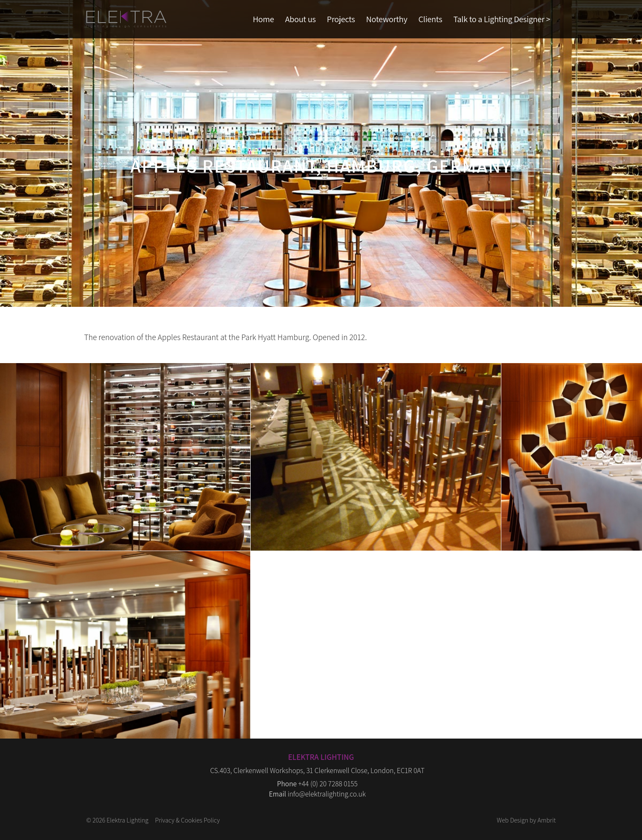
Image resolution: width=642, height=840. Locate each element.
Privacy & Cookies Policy (188, 820)
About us (301, 19)
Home (263, 19)
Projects (341, 19)
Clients (431, 19)
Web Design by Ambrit (526, 820)
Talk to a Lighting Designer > (502, 19)
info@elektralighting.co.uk (327, 794)
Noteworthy (387, 19)
